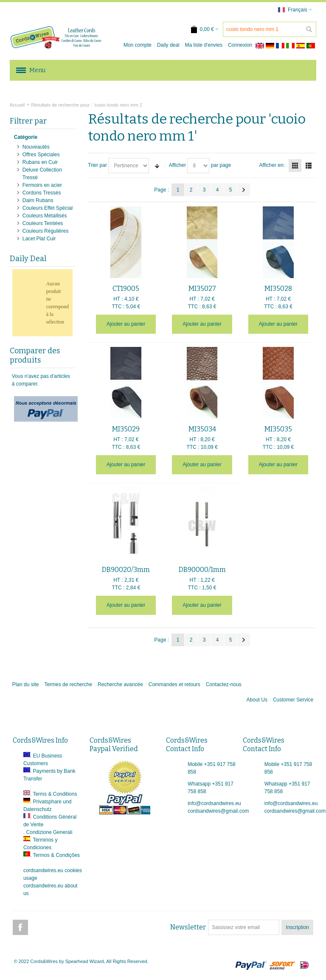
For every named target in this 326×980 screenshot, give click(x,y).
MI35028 (278, 289)
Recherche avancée (120, 684)
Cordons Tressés (42, 193)
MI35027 (202, 289)
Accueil (17, 105)
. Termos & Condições (55, 855)
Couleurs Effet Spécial (48, 208)
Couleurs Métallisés (45, 216)
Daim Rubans (38, 200)
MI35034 (202, 429)
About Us (257, 700)
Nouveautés (36, 147)
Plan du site (26, 684)
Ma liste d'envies (204, 45)
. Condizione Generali (48, 832)
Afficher (177, 165)
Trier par (97, 165)
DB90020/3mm (126, 570)
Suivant (244, 190)
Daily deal (168, 45)
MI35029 (126, 429)
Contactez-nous (224, 684)
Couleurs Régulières (46, 231)
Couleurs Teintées (43, 223)
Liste (309, 166)
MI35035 (278, 429)
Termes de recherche (68, 684)
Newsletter (188, 927)
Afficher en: (272, 165)
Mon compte (138, 45)
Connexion (240, 45)
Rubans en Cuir (40, 162)
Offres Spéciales (41, 155)
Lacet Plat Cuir (39, 239)
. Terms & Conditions (54, 794)
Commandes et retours (174, 684)
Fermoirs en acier (42, 185)
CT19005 (126, 289)
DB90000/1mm (202, 570)
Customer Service (293, 700)
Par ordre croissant (157, 166)
